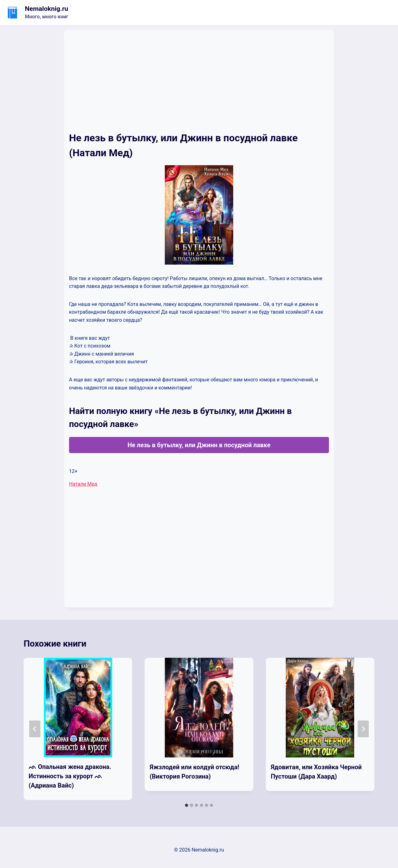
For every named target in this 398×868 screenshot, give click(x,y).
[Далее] (363, 729)
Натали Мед (83, 484)
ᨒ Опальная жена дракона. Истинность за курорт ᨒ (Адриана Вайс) (70, 776)
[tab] (187, 805)
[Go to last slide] (35, 729)
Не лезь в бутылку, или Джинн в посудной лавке (199, 445)
